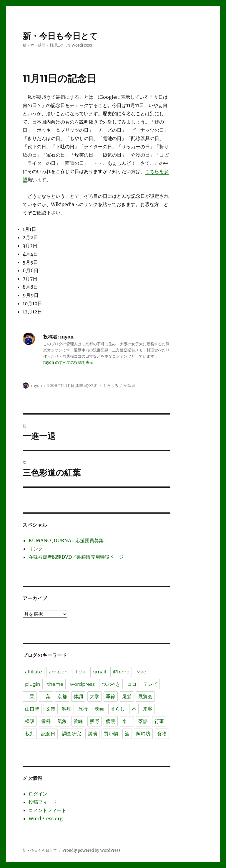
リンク (36, 549)
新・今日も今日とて (60, 36)
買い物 (111, 734)
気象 (62, 721)
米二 (127, 721)
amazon (58, 672)
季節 (111, 697)
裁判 (30, 734)
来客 (148, 709)
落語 (143, 721)
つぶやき (111, 684)
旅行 (83, 709)
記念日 (129, 385)
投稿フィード (43, 802)
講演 (92, 734)
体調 (78, 697)
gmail (99, 672)
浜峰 (78, 721)
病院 (111, 721)
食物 (162, 734)
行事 (159, 721)
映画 (99, 709)
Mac (141, 672)
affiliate (34, 672)
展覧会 (145, 697)
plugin (33, 684)
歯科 (46, 721)
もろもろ (111, 385)
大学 (94, 697)
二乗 (30, 697)
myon (36, 385)
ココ (132, 684)
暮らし (118, 709)
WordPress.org (46, 818)
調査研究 (72, 734)
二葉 (46, 697)
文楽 (51, 709)
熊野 (94, 721)
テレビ (150, 684)
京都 (62, 697)
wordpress (82, 684)
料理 (67, 709)
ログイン (38, 794)
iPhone (121, 672)
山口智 (32, 709)
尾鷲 (127, 697)
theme (55, 684)
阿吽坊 (143, 734)
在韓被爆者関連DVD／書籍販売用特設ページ (76, 557)
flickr (80, 672)
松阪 (30, 721)
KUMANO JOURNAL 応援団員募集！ (68, 540)
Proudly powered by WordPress (92, 850)
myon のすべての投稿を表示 (68, 363)
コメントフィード (47, 810)
